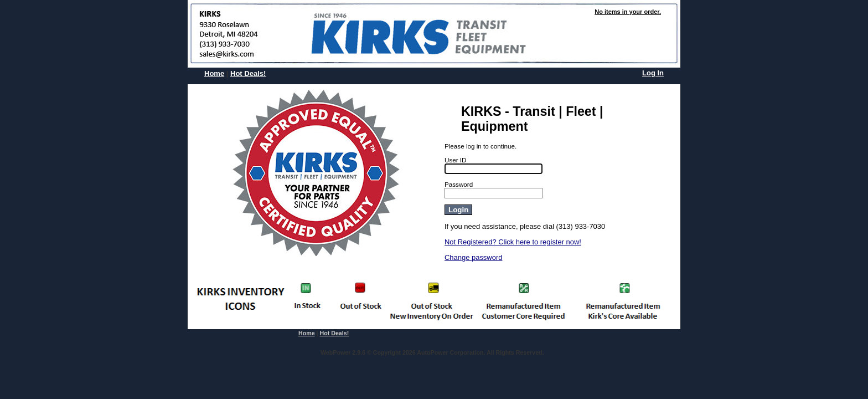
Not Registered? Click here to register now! (513, 242)
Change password (473, 257)
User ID (456, 160)
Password (459, 184)
